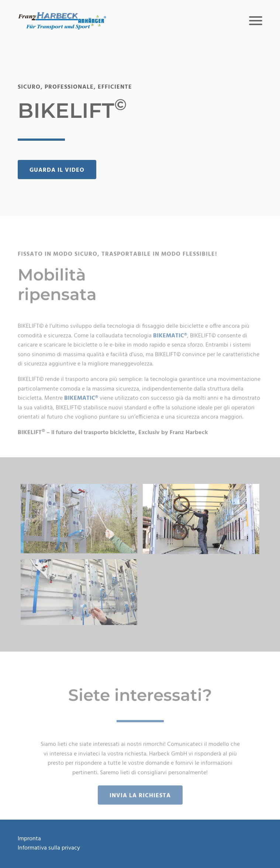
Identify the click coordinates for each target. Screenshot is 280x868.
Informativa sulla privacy (49, 848)
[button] (62, 21)
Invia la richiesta (140, 803)
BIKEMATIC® (170, 343)
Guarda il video (57, 170)
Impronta (29, 839)
